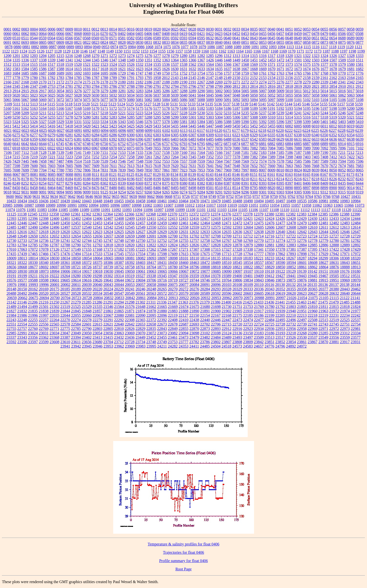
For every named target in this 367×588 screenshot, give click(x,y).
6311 (228, 135)
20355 (291, 289)
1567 (236, 64)
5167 (69, 108)
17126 (55, 249)
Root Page (183, 569)
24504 (216, 346)
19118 (270, 271)
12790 (76, 245)
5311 (280, 117)
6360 (43, 139)
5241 (298, 113)
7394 (280, 157)
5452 (254, 126)
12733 (22, 241)
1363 (166, 60)
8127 (148, 175)
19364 (205, 276)
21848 (87, 311)
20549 (130, 293)
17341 (259, 249)
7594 (342, 161)
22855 (184, 329)
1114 (299, 47)
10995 (104, 205)
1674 (307, 69)
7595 (351, 161)
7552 (157, 161)
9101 (96, 192)
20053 (130, 285)
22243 (11, 320)
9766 (327, 197)
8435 (342, 183)
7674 (342, 166)
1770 (342, 73)
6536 (236, 139)
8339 (122, 183)
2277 (289, 82)
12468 (216, 223)
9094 (60, 192)
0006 (52, 29)
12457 (141, 223)
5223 (139, 113)
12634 (216, 232)
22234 (345, 315)
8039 (316, 170)
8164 (298, 175)
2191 (192, 82)
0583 (139, 38)
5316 (307, 117)
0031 (219, 29)
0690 (359, 38)
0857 (298, 42)
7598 (16, 166)
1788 (104, 78)
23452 (151, 337)
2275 (272, 82)
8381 (192, 183)
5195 (307, 108)
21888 (184, 311)
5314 (289, 117)
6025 (43, 130)
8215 (289, 179)
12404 (87, 219)
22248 (22, 320)
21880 (162, 311)
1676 (316, 69)
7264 (175, 157)
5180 (184, 108)
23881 (334, 342)
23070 (141, 333)
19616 (87, 280)
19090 (227, 271)
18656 (11, 267)
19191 (11, 276)
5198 (333, 108)
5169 (87, 108)
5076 (96, 100)
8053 (351, 170)
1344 (87, 60)
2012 (166, 78)
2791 (157, 86)
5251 (25, 117)
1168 (274, 51)
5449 (228, 126)
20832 (109, 298)
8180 (43, 179)
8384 (219, 183)
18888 (345, 267)
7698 (16, 170)
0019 (148, 29)
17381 (291, 249)
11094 (138, 210)
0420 (192, 34)
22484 (270, 320)
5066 (16, 100)
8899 (324, 188)
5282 (104, 117)
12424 (269, 219)
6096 (122, 130)
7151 (104, 153)
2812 (236, 86)
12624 (108, 232)
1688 (52, 73)
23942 (76, 346)
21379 (205, 302)
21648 (141, 307)
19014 (76, 271)
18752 (119, 267)
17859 (270, 254)
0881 (26, 47)
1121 (358, 47)
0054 (315, 29)
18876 (334, 267)
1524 (113, 64)
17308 (205, 249)
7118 (34, 153)
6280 (60, 135)
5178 (166, 108)
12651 (44, 236)
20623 (302, 293)
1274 (131, 56)
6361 (52, 139)
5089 (210, 100)
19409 (259, 276)
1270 (96, 56)
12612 (334, 227)
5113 (34, 104)
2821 (316, 86)
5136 (218, 104)
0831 (148, 42)
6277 (34, 135)
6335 (271, 135)
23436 (130, 337)
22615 (98, 324)
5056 (298, 95)
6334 (263, 135)
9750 (221, 197)
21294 (119, 302)
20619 (280, 293)
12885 (313, 245)
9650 (98, 197)
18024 (44, 258)
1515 (34, 64)
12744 (87, 241)
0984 (132, 47)
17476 (65, 254)
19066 (173, 271)
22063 (98, 315)
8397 (289, 183)
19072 (194, 271)
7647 (227, 166)
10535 (302, 201)
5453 (263, 126)
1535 (157, 64)
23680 (97, 342)
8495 (175, 188)
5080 (131, 100)
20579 (184, 293)
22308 (130, 320)
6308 (201, 135)
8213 (271, 179)
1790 (122, 78)
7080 (236, 148)
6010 (316, 126)
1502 (307, 60)
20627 (313, 293)
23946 (98, 346)
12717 (280, 236)
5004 (236, 91)
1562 (192, 64)
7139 (60, 153)
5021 (25, 95)
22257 (44, 320)
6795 (201, 144)
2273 (254, 82)
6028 (69, 130)
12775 (291, 241)
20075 (173, 285)
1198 (352, 51)
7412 (333, 157)
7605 (69, 166)
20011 (76, 285)
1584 (25, 69)
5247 (351, 113)
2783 (87, 86)
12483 (345, 223)
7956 (210, 170)
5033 (122, 95)
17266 (162, 249)
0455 (263, 34)
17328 (237, 249)
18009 (11, 258)
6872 (219, 144)
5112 (25, 104)
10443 (87, 201)
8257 (52, 183)
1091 (255, 47)
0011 (87, 29)
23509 (259, 337)
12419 (226, 219)
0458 (289, 34)
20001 (55, 285)
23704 (108, 342)
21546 (108, 307)
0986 (141, 47)
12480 (313, 223)
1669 (263, 69)
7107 (16, 153)
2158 (307, 78)
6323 (236, 135)
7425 (360, 157)
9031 (25, 192)
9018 (8, 192)
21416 (237, 302)
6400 (157, 139)
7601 (43, 166)
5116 (60, 104)
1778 (16, 78)
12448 (44, 223)
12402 (76, 219)
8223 (324, 179)
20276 (194, 289)
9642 (72, 197)
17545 (119, 254)
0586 (148, 38)
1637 (228, 69)
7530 (96, 161)
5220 (113, 113)
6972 (122, 148)
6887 (307, 144)
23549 (323, 337)
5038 (166, 95)
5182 (201, 108)
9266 (175, 192)
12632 (194, 232)
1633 (201, 69)
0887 (53, 47)
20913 (173, 298)
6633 (316, 139)
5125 (130, 104)
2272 (245, 82)
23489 (227, 337)
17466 (44, 254)
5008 (272, 91)
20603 (248, 293)
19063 (151, 271)
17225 (141, 249)
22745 (334, 324)
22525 (345, 320)
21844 (65, 311)
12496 (55, 227)
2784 (96, 86)
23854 (291, 342)
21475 (323, 302)
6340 (315, 135)
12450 (65, 223)
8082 (43, 175)
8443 (351, 183)
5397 (289, 122)
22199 (269, 315)
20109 (248, 285)
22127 (183, 315)
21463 (302, 302)
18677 (33, 267)
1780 (34, 78)
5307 (245, 117)
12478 (291, 223)
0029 (201, 29)
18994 (55, 271)
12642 (302, 232)
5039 (175, 95)
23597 (33, 342)
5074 (78, 100)
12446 (22, 223)
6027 (61, 130)
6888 (315, 144)
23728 (130, 342)
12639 (270, 232)
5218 (104, 113)
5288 (148, 117)
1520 (78, 64)
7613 (131, 166)
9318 (351, 192)
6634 (324, 139)
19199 (22, 276)
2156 (289, 78)
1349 (131, 60)
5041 (192, 95)
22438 (194, 320)
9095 (69, 192)
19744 (194, 280)
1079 (202, 47)
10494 (259, 201)
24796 (280, 346)
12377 (237, 214)
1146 (84, 51)
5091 (228, 100)
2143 (175, 78)
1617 (96, 69)
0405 (139, 34)
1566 (228, 64)
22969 (313, 329)
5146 (306, 104)
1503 (316, 60)
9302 (272, 192)
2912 (359, 86)
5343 (122, 122)
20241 (130, 289)
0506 (342, 34)
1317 (272, 56)
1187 (326, 51)
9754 (239, 197)
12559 (194, 227)
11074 (10, 210)
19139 (302, 271)
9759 (274, 197)
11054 (275, 205)
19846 (270, 280)
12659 (130, 236)
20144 (356, 285)
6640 (8, 144)
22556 (44, 324)
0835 (184, 42)
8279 (69, 183)
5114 (43, 104)
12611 (323, 227)
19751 (216, 280)
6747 (78, 144)
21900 (216, 311)
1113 (290, 47)
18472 (205, 263)
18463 (194, 263)
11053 (264, 205)
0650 (307, 38)
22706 (216, 324)
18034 (65, 258)
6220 (280, 130)
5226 (166, 113)
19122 (280, 271)
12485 (11, 227)
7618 (157, 166)
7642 (219, 166)
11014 (200, 205)
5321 (351, 117)
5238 (271, 113)
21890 (194, 311)
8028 (307, 170)
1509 (342, 60)
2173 (69, 82)
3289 (192, 91)
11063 (328, 205)
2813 (245, 86)
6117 (201, 130)
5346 (140, 122)
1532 (140, 64)
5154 (315, 104)
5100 (289, 100)
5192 (280, 108)
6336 (280, 135)
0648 (289, 38)
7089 (307, 148)
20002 (65, 285)
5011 (298, 91)
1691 (69, 73)
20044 (119, 285)
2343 (360, 82)
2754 (60, 86)
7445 (25, 161)
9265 (166, 192)
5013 (315, 91)
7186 (289, 153)
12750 (141, 241)
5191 (272, 108)
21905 (237, 311)
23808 (237, 342)
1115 (307, 47)
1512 (8, 64)
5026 (60, 95)
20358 (302, 289)
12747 (108, 241)
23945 (87, 346)
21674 (184, 307)
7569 (245, 161)
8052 (342, 170)
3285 (157, 91)
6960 (78, 148)
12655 (87, 236)
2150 (236, 78)
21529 (87, 307)
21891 (205, 311)
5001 (210, 91)
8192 (104, 179)
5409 (351, 122)
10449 (108, 201)
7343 (184, 157)
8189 (96, 179)
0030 (210, 29)
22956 (291, 329)
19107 (248, 271)
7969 (228, 170)
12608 (291, 227)
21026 (291, 298)
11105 (243, 210)
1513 (16, 64)
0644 (263, 38)
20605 (259, 293)
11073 (360, 205)
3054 (60, 91)
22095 (151, 315)
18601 (302, 263)
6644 (43, 144)
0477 (307, 34)
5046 (219, 95)
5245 (333, 113)
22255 (33, 320)
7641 (210, 166)
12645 (334, 232)
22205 (280, 315)
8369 (140, 183)
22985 (11, 333)
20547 (119, 293)
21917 (259, 311)
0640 (227, 38)
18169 (237, 258)
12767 (227, 241)
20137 (334, 285)
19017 (87, 271)
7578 (280, 161)
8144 (219, 175)
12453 (98, 223)
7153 (122, 153)
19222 (54, 276)
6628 (272, 139)
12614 (356, 227)
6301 (140, 135)
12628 (151, 232)
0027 (183, 29)
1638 (236, 69)
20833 (119, 298)
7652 (254, 166)
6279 (52, 135)
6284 (96, 135)
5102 (307, 100)
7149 (87, 153)
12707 (205, 236)
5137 (227, 104)
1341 (69, 60)
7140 (69, 153)
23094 (184, 333)
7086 (289, 148)
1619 (113, 69)
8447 (8, 188)
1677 (324, 69)
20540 (108, 293)
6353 (342, 135)
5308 (254, 117)
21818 (345, 307)
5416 (52, 126)
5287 (140, 117)
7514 (78, 161)
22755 (11, 329)
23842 (259, 342)
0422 (210, 34)
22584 (76, 324)
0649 (298, 38)
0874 (333, 42)
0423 (219, 34)
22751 (345, 324)
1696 (113, 73)
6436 (184, 139)
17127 (65, 249)
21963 (323, 311)
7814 (96, 170)
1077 (185, 47)
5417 (60, 126)
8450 (16, 188)
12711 (237, 236)
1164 (240, 51)
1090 (246, 47)
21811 (323, 307)
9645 (80, 197)
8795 (254, 188)
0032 (227, 29)
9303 (280, 192)
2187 (157, 82)
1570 (263, 64)
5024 (43, 95)
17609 (173, 254)
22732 (291, 324)
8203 (184, 179)
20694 (44, 298)
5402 (333, 122)
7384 (263, 157)
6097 (131, 130)
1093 (273, 47)
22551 (11, 324)
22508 (313, 320)
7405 (316, 157)
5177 (157, 108)
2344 (8, 86)
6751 (113, 144)
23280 (313, 333)
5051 (263, 95)
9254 (122, 192)
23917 (345, 342)
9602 (19, 197)
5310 (272, 117)
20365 (313, 289)
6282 (78, 135)
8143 (210, 175)
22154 (205, 315)
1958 (157, 78)
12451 (76, 223)
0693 (25, 42)
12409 (130, 219)
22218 (312, 315)
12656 (98, 236)
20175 (55, 289)
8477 (104, 188)
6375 (69, 139)
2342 (351, 82)
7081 (245, 148)
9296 (245, 192)
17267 (173, 249)
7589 (324, 161)
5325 (25, 122)
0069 (87, 34)
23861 (302, 342)
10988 (40, 205)
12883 (291, 245)
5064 (360, 95)
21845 (76, 311)
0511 (25, 38)
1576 (316, 64)
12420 (237, 219)
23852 (280, 342)
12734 (33, 241)
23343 (22, 337)
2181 (131, 82)
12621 (76, 232)
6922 (52, 148)
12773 (270, 241)
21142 (11, 302)
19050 (130, 271)
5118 (69, 104)
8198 (148, 179)
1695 (104, 73)
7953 (201, 170)
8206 (210, 179)
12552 (173, 227)
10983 (345, 201)
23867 (312, 342)
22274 (76, 320)
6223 (298, 130)
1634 (210, 69)
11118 (336, 210)
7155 (139, 153)
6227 (333, 130)
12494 (44, 227)
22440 (205, 320)
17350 (270, 249)
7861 (166, 170)
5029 (87, 95)
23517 (280, 337)
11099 (180, 210)
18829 (270, 267)
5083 (157, 100)
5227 (175, 113)
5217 (95, 113)
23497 (248, 337)
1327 (342, 56)
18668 (22, 267)
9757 (256, 197)
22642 (130, 324)
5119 (77, 104)
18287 (302, 258)
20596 (227, 293)
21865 (119, 311)
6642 (25, 144)
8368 (131, 183)
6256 (8, 135)
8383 (210, 183)
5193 (289, 108)
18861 (302, 267)
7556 (175, 161)
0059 (359, 29)
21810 (313, 307)
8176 (16, 179)
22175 (237, 315)
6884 (289, 144)
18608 (313, 263)
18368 (76, 263)
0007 (60, 29)
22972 (334, 329)
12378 (248, 214)
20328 (227, 289)
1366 (192, 60)
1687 (43, 73)
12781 (345, 241)
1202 (25, 56)
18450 (173, 263)
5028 (78, 95)
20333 (248, 289)
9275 (192, 192)
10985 (8, 205)
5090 (219, 100)
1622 (131, 69)
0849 (236, 42)
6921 (43, 148)
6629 (280, 139)
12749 (130, 241)
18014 (33, 258)
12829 (227, 245)
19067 (184, 271)
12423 (259, 219)
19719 (173, 280)
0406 (148, 34)
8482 (131, 188)
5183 (210, 108)
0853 (263, 42)
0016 (131, 29)
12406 (98, 219)
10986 (18, 205)
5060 (324, 95)
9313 (333, 192)
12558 (184, 227)
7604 (60, 166)
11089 (84, 210)
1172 (309, 51)
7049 (148, 148)
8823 (280, 188)
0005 (43, 29)
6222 (289, 130)
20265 (162, 289)
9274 (184, 192)
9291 (219, 192)
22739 (302, 324)
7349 (201, 157)
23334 (356, 333)
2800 (228, 86)
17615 (184, 254)
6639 (360, 139)
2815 (263, 86)
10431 (356, 197)
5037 (157, 95)
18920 (11, 271)
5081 (140, 100)
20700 (55, 298)
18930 (22, 271)
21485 (345, 302)
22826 (130, 329)
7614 (139, 166)
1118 (333, 47)
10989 (51, 205)
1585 (34, 69)
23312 (345, 333)
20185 (65, 289)
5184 (219, 108)
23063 (119, 333)
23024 (33, 333)
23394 (76, 337)
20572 (162, 293)
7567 (228, 161)
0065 (52, 34)
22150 (194, 315)
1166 (257, 51)
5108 (360, 100)
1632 (192, 69)
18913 (356, 267)
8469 (69, 188)
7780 (60, 170)
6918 (16, 148)
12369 (162, 214)
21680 (205, 307)
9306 (307, 192)
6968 (104, 148)
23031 (44, 333)
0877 (360, 42)
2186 (148, 82)
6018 (342, 126)
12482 (334, 223)
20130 (280, 285)
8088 (69, 175)
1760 (254, 73)
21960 (313, 311)
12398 (44, 219)
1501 (298, 60)
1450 (245, 60)
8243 (359, 179)
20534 (98, 293)
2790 (148, 86)
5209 (25, 113)
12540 (87, 227)
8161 (271, 175)
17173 (108, 249)
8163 (289, 175)
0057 (342, 29)
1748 (148, 73)
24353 (184, 346)
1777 (8, 78)
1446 (219, 60)
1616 (87, 69)
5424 (122, 126)
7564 (219, 161)
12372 (194, 214)
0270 (104, 34)
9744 (203, 197)
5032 (113, 95)
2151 (245, 78)
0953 (105, 47)
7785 (69, 170)
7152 (113, 153)
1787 (96, 78)
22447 (227, 320)
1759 (245, 73)
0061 (16, 34)
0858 (307, 42)
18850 (280, 267)
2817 (280, 86)
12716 (269, 236)
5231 (210, 113)
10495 (270, 201)
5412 (16, 126)
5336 (113, 122)
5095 (263, 100)
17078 (44, 249)
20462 (356, 289)
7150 (95, 153)
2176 (96, 82)
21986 (22, 315)
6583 (263, 139)
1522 (96, 64)
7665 (298, 166)
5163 (34, 108)
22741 (313, 324)
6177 (236, 130)
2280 (316, 82)
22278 (87, 320)
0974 (114, 47)
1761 (263, 73)
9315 (342, 192)
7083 (263, 148)
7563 (210, 161)
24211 (162, 346)
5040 (184, 95)
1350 (140, 60)
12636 (237, 232)
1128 (58, 51)
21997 (44, 315)
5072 (60, 100)
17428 (345, 249)
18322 (22, 263)
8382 (201, 183)
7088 (298, 148)
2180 (122, 82)
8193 (113, 179)
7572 (254, 161)
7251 (87, 157)
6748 (87, 144)
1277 (157, 56)
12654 (76, 236)
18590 (280, 263)
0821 (78, 42)
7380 (245, 157)
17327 (227, 249)
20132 (291, 285)
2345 (16, 86)
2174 (78, 82)
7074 (201, 148)
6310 (219, 135)
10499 (291, 201)
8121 (113, 175)
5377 (157, 122)
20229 (119, 289)
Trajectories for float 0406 (184, 552)
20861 (141, 298)
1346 (104, 60)
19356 (183, 276)
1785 (78, 78)
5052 (272, 95)
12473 (248, 223)
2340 (333, 82)
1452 (263, 60)
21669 (173, 307)
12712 (248, 236)
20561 (141, 293)
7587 (316, 161)
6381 (78, 139)
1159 (196, 51)
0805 (43, 42)
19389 (226, 276)
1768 (324, 73)
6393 (122, 139)
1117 (324, 47)
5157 (341, 104)
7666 (307, 166)
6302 (148, 135)
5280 (87, 117)
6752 (122, 144)
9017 (359, 188)
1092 (264, 47)
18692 (44, 267)
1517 (52, 64)
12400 (55, 219)
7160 (183, 153)
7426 (8, 161)
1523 (104, 64)
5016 (342, 91)
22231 (334, 315)
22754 (356, 324)
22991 (22, 333)
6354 (351, 135)
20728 (87, 298)
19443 (302, 276)
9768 (335, 197)
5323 (8, 122)
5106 (342, 100)
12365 (119, 214)
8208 (228, 179)
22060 (87, 315)
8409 (324, 183)
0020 (157, 29)
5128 (156, 104)
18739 (108, 267)
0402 (122, 34)
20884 (152, 298)
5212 (51, 113)
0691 (8, 42)
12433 (334, 219)
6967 (96, 148)
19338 (151, 276)
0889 (70, 47)
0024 (166, 29)
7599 (25, 166)
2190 (184, 82)
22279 (98, 320)
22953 (280, 329)
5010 (289, 91)
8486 (157, 188)
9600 (10, 197)
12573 (205, 227)
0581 (122, 38)
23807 (226, 342)
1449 (236, 60)
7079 (228, 148)
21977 (356, 311)
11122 (357, 210)
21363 (183, 302)
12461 (184, 223)
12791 (87, 245)
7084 (272, 148)
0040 (271, 29)
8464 (52, 188)
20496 (33, 293)
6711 (51, 144)
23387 (65, 337)
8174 (359, 175)
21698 (216, 307)
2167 (16, 82)
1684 (16, 73)
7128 (43, 153)
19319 (130, 276)
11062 (317, 205)
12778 (313, 241)
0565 (60, 38)
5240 (289, 113)
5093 (245, 100)
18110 (194, 258)
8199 (157, 179)
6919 (25, 148)
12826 (194, 245)
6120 (218, 130)
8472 (78, 188)
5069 (43, 100)
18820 (227, 267)
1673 (298, 69)
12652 (55, 236)
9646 (89, 197)
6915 (351, 144)
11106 (253, 210)
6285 (104, 135)
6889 (324, 144)
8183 (60, 179)
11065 (338, 205)
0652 (324, 38)
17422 (334, 249)
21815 (334, 307)
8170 (333, 175)
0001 (8, 29)
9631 (36, 197)
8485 (148, 188)
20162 (33, 289)
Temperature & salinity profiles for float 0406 (183, 544)
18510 (227, 263)
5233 (227, 113)
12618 (44, 232)
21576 (130, 307)
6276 (25, 135)
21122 (345, 298)
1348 (122, 60)
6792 (175, 144)
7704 (43, 170)
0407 (157, 34)
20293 (216, 289)
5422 (104, 126)
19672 (130, 280)
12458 (151, 223)
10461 (162, 201)
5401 (324, 122)
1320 (289, 56)
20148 (11, 289)
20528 (76, 293)
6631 (298, 139)
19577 (22, 280)
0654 (333, 38)
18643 (345, 263)
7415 (342, 157)
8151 (254, 175)
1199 (361, 51)
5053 (280, 95)
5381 (184, 122)
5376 (148, 122)
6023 (25, 130)
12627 (141, 232)
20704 (66, 298)
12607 (280, 227)
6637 (342, 139)
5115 (51, 104)
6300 (131, 135)
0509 (8, 38)
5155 (324, 104)
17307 (194, 249)
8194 (122, 179)
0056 (333, 29)
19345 (162, 276)
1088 (229, 47)
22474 (248, 320)
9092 (52, 192)
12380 (269, 214)
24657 (259, 346)
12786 (44, 245)
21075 (313, 298)
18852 (291, 267)
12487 (22, 227)
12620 (65, 232)
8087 (60, 175)
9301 (263, 192)
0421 (201, 34)
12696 (162, 236)
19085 (216, 271)
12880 (259, 245)
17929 (323, 254)
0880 (17, 47)
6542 (254, 139)
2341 (342, 82)
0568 (87, 38)
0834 (175, 42)
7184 (271, 153)
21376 (194, 302)
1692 (78, 73)
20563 (151, 293)
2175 (87, 82)
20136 (323, 285)
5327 (43, 122)
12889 (345, 245)
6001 (280, 126)
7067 (184, 148)
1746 (131, 73)
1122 (6, 51)
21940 (291, 311)
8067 (16, 175)
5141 (262, 104)
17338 (248, 249)
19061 (141, 271)
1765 (298, 73)
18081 (130, 258)
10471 (205, 201)
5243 (315, 113)
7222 (60, 157)
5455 (272, 126)
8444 (360, 183)
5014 (324, 91)
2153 (263, 78)
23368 (55, 337)
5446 (201, 126)
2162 (333, 78)
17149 (76, 249)
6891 (333, 144)
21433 (259, 302)
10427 (345, 197)
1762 (272, 73)
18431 (162, 263)
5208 (16, 113)
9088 (34, 192)
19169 (334, 271)
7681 (351, 166)
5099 (280, 100)
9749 (212, 197)
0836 (192, 42)
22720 (237, 324)
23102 (205, 333)
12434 (345, 219)
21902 (227, 311)
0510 (16, 38)
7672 (333, 166)
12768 (237, 241)
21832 (22, 311)
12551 (162, 227)
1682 (360, 69)
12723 (302, 236)
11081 (31, 210)
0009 (69, 29)
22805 (108, 329)
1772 (351, 73)
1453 (272, 60)
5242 (307, 113)
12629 (162, 232)
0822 (87, 42)
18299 (323, 258)
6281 (69, 135)
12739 (55, 241)
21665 (162, 307)
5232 (219, 113)
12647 (356, 232)
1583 (16, 69)
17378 (280, 249)
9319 (359, 192)
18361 (65, 263)
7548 (140, 161)
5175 (140, 108)
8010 (280, 170)
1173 (318, 51)
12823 (162, 245)
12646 (345, 232)
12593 (237, 227)
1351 (148, 60)
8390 (236, 183)
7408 (324, 157)
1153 (144, 51)
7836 (113, 170)
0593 (183, 38)
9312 (324, 192)
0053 (307, 29)
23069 (130, 333)
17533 (98, 254)
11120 (347, 210)
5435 (175, 126)
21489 (11, 307)
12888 (334, 245)
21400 (226, 302)
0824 (104, 42)
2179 (113, 82)
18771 (162, 267)
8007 (263, 170)
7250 (78, 157)
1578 (333, 64)
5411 (7, 126)
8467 (60, 188)
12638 (259, 232)
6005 (298, 126)
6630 (289, 139)
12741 (65, 241)
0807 (52, 42)
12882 (280, 245)
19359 (194, 276)
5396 (280, 122)
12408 (119, 219)
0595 (201, 38)
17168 (98, 249)
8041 (324, 170)
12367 (140, 214)
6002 (289, 126)
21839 (55, 311)
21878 (151, 311)
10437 (55, 201)
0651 (315, 38)
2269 (219, 82)
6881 (263, 144)
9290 (210, 192)
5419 (78, 126)
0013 (104, 29)
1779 (25, 78)
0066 (60, 34)
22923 (248, 329)
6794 (192, 144)
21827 (11, 311)
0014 (113, 29)
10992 (83, 205)
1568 (245, 64)
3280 (113, 91)
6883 (280, 144)
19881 (313, 280)
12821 (141, 245)
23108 (216, 333)
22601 (87, 324)
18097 (162, 258)
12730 (11, 241)
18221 (259, 258)
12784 (22, 245)
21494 (22, 307)
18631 (334, 263)
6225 (315, 130)
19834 (248, 280)
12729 (356, 236)
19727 (184, 280)
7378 (236, 157)
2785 (104, 86)
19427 (280, 276)
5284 (122, 117)
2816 (272, 86)
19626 (98, 280)
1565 (219, 64)
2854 (333, 86)
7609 (96, 166)
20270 (173, 289)
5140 (253, 104)
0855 (280, 42)
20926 (195, 298)
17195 (130, 249)
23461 (173, 337)
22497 (302, 320)
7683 (359, 166)
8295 (96, 183)
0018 (139, 29)
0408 (166, 34)
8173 (351, 175)
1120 (350, 47)
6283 (87, 135)
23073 (162, 333)
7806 (87, 170)
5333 (96, 122)
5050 (254, 95)
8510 (219, 188)
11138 (22, 214)
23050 (87, 333)
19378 (216, 276)
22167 (216, 315)
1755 (210, 73)
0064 (43, 34)
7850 (148, 170)
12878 (237, 245)
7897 (175, 170)
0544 (34, 38)
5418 (69, 126)
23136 (237, 333)
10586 (313, 201)
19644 (119, 280)
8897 (307, 188)
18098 (173, 258)
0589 (157, 38)
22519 (334, 320)
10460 (151, 201)
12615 (11, 232)
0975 (123, 47)
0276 (113, 34)
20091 (205, 285)
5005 (245, 91)
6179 (245, 130)
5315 (298, 117)
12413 (173, 219)
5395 (272, 122)
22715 (227, 324)
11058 (306, 205)
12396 (33, 219)
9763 (300, 197)
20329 (237, 289)
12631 (184, 232)
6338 (298, 135)
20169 (44, 289)
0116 (95, 34)
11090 (95, 210)
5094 (254, 100)
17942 (334, 254)
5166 (60, 108)
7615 (148, 166)
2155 (280, 78)
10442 (76, 201)
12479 (302, 223)
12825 (184, 245)
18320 (356, 258)
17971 (345, 254)
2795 (184, 86)
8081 (34, 175)
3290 (201, 91)
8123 (122, 175)
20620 (291, 293)
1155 (162, 51)
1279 (175, 56)
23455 (162, 337)
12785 (33, 245)
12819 (119, 245)
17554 (141, 254)
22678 (173, 324)
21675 (194, 307)
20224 (108, 289)
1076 (176, 47)
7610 (104, 166)
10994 (94, 205)
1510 (351, 60)
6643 (34, 144)
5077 (104, 100)
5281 (96, 117)
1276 (148, 56)
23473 (184, 337)
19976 (11, 285)
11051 (253, 205)
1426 (210, 60)
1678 (333, 69)
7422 (351, 157)
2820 (307, 86)
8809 (263, 188)
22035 (55, 315)
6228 (342, 130)
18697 (55, 267)
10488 (237, 201)
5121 (95, 104)
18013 (22, 258)
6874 (236, 144)
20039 (87, 285)
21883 (173, 311)
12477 (280, 223)
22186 (259, 315)
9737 (195, 197)
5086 (184, 100)
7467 (52, 161)
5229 (192, 113)
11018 (222, 205)
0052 (298, 29)
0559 (43, 38)
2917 (43, 91)
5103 (316, 100)
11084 (52, 210)
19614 (76, 280)
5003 (228, 91)
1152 (136, 51)
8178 (25, 179)
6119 (210, 130)
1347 (113, 60)
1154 (153, 51)
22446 (216, 320)
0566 (69, 38)
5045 (210, 95)
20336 (259, 289)
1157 (179, 51)
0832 (157, 42)
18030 (55, 258)
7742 (52, 170)
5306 (236, 117)
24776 (269, 346)
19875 (291, 280)
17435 (11, 254)
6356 (8, 139)
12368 (151, 214)
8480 (113, 188)
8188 (87, 179)
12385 (323, 214)
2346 (25, 86)
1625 (157, 69)
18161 (226, 258)
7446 (34, 161)
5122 (104, 104)
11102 (211, 210)
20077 (184, 285)
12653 (65, 236)
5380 (175, 122)
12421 (248, 219)
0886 (44, 47)
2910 (342, 86)
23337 (11, 337)
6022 (17, 130)
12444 (356, 219)
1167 (266, 51)
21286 (97, 302)
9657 (124, 197)
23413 (98, 337)
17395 (313, 249)
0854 (272, 42)
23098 (194, 333)
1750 (166, 73)
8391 (245, 183)
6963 (87, 148)
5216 (87, 113)
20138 (345, 285)
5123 (112, 104)
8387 (228, 183)
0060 (8, 34)
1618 (104, 69)
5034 (131, 95)
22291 (108, 320)
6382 (87, 139)
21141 (355, 298)
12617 (33, 232)
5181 (192, 108)
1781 (43, 78)
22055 (76, 315)
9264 (157, 192)
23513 (270, 337)
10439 (65, 201)
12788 (65, 245)
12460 (173, 223)
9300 (254, 192)
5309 (263, 117)
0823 (96, 42)
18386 (108, 263)
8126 (139, 175)
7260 (140, 157)
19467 (323, 276)
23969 (130, 346)
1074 (158, 47)
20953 (216, 298)
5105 (333, 100)
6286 (113, 135)
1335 (16, 60)
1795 (148, 78)
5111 (17, 104)
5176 (148, 108)
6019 (351, 126)
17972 (356, 254)
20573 (173, 293)
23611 (76, 342)
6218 (262, 130)
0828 (122, 42)
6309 (210, 135)
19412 (269, 276)
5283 (113, 117)
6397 (148, 139)
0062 (25, 34)
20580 (194, 293)
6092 (87, 130)
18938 (33, 271)
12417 (205, 219)
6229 (350, 130)
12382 (291, 214)
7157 (157, 153)
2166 (8, 82)
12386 (334, 214)
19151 (323, 271)
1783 (60, 78)
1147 (93, 51)
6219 (271, 130)
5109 (8, 104)
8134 (175, 175)
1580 (351, 64)
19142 (312, 271)
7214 (8, 157)
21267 (65, 302)
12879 (248, 245)
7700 (34, 170)
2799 (219, 86)
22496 (291, 320)
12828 (216, 245)
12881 (270, 245)
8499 (201, 188)
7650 (245, 166)
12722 (291, 236)
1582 (8, 69)
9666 (160, 197)
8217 (307, 179)
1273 (122, 56)
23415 (108, 337)
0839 (210, 42)
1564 (210, 64)
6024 (34, 130)
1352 (157, 60)
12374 (215, 214)
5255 (52, 117)
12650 (33, 236)
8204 (192, 179)
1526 (131, 64)
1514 (25, 64)
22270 (65, 320)
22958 (302, 329)
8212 (263, 179)
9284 (201, 192)
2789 (140, 86)
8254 (43, 183)
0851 (245, 42)
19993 (33, 285)
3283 (140, 91)
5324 (16, 122)
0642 (245, 38)
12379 (258, 214)
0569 (95, 38)
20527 (65, 293)
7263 (166, 157)
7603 (52, 166)
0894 (88, 47)
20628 (323, 293)
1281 (192, 56)
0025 (175, 29)
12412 (162, 219)
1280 (184, 56)
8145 (227, 175)
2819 (298, 86)
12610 (313, 227)
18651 (356, 263)
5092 (236, 100)
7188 (307, 153)
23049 (76, 333)
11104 (232, 210)
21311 (151, 302)
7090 (316, 148)
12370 (172, 214)
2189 (175, 82)
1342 (78, 60)
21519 (65, 307)
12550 (151, 227)
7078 (219, 148)
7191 (333, 153)
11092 (116, 210)
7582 (289, 161)
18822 (248, 267)
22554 (22, 324)
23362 (44, 337)
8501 (210, 188)
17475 (55, 254)
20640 (345, 293)
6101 (157, 130)
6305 (175, 135)
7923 (184, 170)
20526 (55, 293)
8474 (87, 188)
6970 (113, 148)
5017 (351, 91)
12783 (11, 245)
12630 (173, 232)
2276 (280, 82)
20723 (76, 298)
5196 (316, 108)
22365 (141, 320)
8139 (192, 175)
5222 (131, 113)
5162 (25, 108)
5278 (69, 117)
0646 (280, 38)
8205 (201, 179)
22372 (151, 320)
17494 (76, 254)
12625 (119, 232)
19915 (323, 280)
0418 (175, 34)
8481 (122, 188)
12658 (119, 236)
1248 (78, 56)
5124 (121, 104)
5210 (34, 113)
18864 (323, 267)
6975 (131, 148)
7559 (201, 161)
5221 (122, 113)
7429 (16, 161)
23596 (22, 342)
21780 (270, 307)
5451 (245, 126)
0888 (61, 47)
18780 (173, 267)
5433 (157, 126)
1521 (87, 64)
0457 (280, 34)
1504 (324, 60)
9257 (140, 192)
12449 (55, 223)
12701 (184, 236)
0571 (113, 38)
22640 (119, 324)
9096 (78, 192)
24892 (291, 346)
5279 (78, 117)
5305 (228, 117)
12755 (184, 241)
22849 (173, 329)
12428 (291, 219)
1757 (228, 73)
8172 (342, 175)
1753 (192, 73)
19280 (76, 276)
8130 (166, 175)
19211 (33, 276)
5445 (192, 126)
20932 (205, 298)
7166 (219, 153)
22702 (205, 324)
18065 (108, 258)
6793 (183, 144)
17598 (162, 254)
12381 (280, 214)
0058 (351, 29)
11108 (274, 210)
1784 (69, 78)
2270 (228, 82)
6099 (149, 130)
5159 (359, 104)
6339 (307, 135)
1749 (157, 73)
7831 (104, 170)
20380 (334, 289)
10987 (29, 205)
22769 (44, 329)
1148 (101, 51)
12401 (65, 219)
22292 (119, 320)
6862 (210, 144)
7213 (359, 153)
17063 (22, 249)
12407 (108, 219)
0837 (201, 42)
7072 (192, 148)
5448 (219, 126)
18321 (11, 263)
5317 (315, 117)
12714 (259, 236)
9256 (131, 192)
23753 (173, 342)
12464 (205, 223)
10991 (72, 205)
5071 (52, 100)
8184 (69, 179)
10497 (280, 201)
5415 (43, 126)
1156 (171, 51)
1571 (272, 64)
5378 (166, 122)
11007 (169, 205)
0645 (271, 38)
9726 (186, 197)
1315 (254, 56)
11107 (264, 210)
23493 (237, 337)
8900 (333, 188)
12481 (323, 223)
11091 (106, 210)
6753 (131, 144)
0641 (236, 38)
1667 (245, 69)
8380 (184, 183)
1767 (316, 73)
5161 (16, 108)
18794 (184, 267)
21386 (216, 302)
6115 (192, 130)
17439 (22, 254)
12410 (141, 219)
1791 (131, 78)
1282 (201, 56)
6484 (201, 139)
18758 (130, 267)
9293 (228, 192)
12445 (11, 223)
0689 (351, 38)
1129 (67, 51)
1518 (60, 64)
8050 (333, 170)
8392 (254, 183)
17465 (33, 254)
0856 (289, 42)
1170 (292, 51)
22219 (323, 315)
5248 (359, 113)
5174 (131, 108)
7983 (236, 170)
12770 (259, 241)
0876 (351, 42)
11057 (296, 205)
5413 (25, 126)
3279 (104, 91)
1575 (307, 64)
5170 (96, 108)
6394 (131, 139)
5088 (201, 100)
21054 (302, 298)
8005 (254, 170)
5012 (307, 91)
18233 (269, 258)
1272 (113, 56)
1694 (96, 73)
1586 (43, 69)
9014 (351, 188)
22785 (76, 329)
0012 (95, 29)
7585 (298, 161)
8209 (236, 179)
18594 (291, 263)
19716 (162, 280)
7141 (78, 153)
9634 (54, 197)
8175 (8, 179)
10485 (227, 201)
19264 (65, 276)
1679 (342, 69)
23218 (291, 333)
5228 (183, 113)
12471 (227, 223)
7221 (52, 157)
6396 (140, 139)
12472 (237, 223)
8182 (52, 179)
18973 (44, 271)
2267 (201, 82)
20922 (184, 298)
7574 (263, 161)
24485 (205, 346)
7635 (201, 166)
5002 (219, 91)
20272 (184, 289)
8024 (298, 170)
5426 (140, 126)
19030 (108, 271)
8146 (236, 175)
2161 (324, 78)
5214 (69, 113)
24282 (173, 346)
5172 (113, 108)
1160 (205, 51)
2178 (104, 82)
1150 (118, 51)
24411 (194, 346)
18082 (141, 258)
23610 (65, 342)
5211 (43, 113)
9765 (318, 197)
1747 (140, 73)
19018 (98, 271)
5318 (324, 117)
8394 (272, 183)
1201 (16, 56)
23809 (248, 342)
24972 (302, 346)
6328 (245, 135)
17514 (87, 254)
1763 (280, 73)
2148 (219, 78)
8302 (104, 183)
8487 (166, 188)
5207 (8, 113)
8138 (183, 175)
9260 (148, 192)
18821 (237, 267)
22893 (216, 329)
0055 (324, 29)
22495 (280, 320)
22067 (108, 315)
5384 (201, 122)
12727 (334, 236)
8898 (315, 188)
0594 (192, 38)
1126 (41, 51)
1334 (8, 60)
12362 (86, 214)
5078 (113, 100)
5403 (342, 122)
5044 (201, 95)
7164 (201, 153)
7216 (25, 157)
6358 (25, 139)
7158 (166, 153)
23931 (356, 342)
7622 (183, 166)
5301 (192, 117)
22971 (323, 329)
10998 (137, 205)
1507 (333, 60)
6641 (16, 144)
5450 (236, 126)
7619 (166, 166)
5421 (96, 126)
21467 (312, 302)
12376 (226, 214)
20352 (280, 289)
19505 (334, 276)
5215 (78, 113)
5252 (34, 117)
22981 (356, 329)
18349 (55, 263)
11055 (285, 205)
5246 (342, 113)
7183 (263, 153)
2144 (184, 78)
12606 (270, 227)
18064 (98, 258)
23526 (291, 337)
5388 (228, 122)
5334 (104, 122)
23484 (216, 337)
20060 (162, 285)
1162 (222, 51)
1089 (237, 47)
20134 (302, 285)
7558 (192, 161)
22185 (248, 315)
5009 (280, 91)
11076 (21, 210)
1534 (148, 64)
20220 (98, 289)
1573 (289, 64)
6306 (184, 135)
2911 (351, 86)
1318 (280, 56)
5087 (192, 100)
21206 (33, 302)
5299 (175, 117)
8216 (298, 179)
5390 (245, 122)
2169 (34, 82)
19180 (356, 271)
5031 (104, 95)
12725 (323, 236)
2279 (307, 82)
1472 (280, 60)
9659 (133, 197)
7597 (8, 166)
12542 (108, 227)
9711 (177, 197)
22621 (108, 324)
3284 (148, 91)
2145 (192, 78)
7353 (219, 157)
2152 (254, 78)
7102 (360, 148)
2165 (360, 78)
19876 (302, 280)
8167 (324, 175)
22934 (259, 329)
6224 (306, 130)
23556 (334, 337)
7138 (51, 153)
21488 (356, 302)
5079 (122, 100)
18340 (44, 263)
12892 (356, 245)
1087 (220, 47)
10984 (356, 201)
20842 (130, 298)
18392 (130, 263)
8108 (87, 175)
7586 (307, 161)
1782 (52, 78)
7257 (122, 157)
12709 (227, 236)
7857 (157, 170)
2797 (201, 86)
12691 (151, 236)
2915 (25, 91)
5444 (184, 126)
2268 (210, 82)
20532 (87, 293)
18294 (312, 258)
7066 (175, 148)
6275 (16, 135)
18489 (216, 263)
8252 (25, 183)
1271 (104, 56)
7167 (227, 153)
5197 (324, 108)
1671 (280, 69)
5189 (254, 108)
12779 (323, 241)
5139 (245, 104)
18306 (334, 258)
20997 (281, 298)
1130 (75, 51)
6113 (184, 130)
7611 (113, 166)
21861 (108, 311)
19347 (173, 276)
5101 (298, 100)
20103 (227, 285)
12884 (302, 245)
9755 (247, 197)
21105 (324, 298)
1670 (272, 69)
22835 (151, 329)
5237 (263, 113)
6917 (8, 148)
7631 (192, 166)
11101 (201, 210)
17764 (248, 254)
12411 (151, 219)
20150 (22, 289)
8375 (166, 183)
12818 (108, 245)
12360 (65, 214)
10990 (61, 205)
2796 (192, 86)
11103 (222, 210)
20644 (356, 293)
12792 (98, 245)
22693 (194, 324)
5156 (333, 104)
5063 (351, 95)
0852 (254, 42)
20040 (98, 285)
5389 (236, 122)
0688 (342, 38)
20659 (12, 298)
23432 (119, 337)
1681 (351, 69)
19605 (65, 280)
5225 (157, 113)
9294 (236, 192)
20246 (141, 289)
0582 (131, 38)
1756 (219, 73)
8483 (140, 188)
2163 (342, 78)
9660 (142, 197)
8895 (298, 188)
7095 (333, 148)
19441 (291, 276)
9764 (309, 197)
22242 (356, 315)
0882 (35, 47)
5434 (166, 126)
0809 (60, 42)
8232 (342, 179)
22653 (141, 324)
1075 (167, 47)
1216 (69, 56)
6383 (96, 139)
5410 (360, 122)
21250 (54, 302)
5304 (219, 117)
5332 (87, 122)
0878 (9, 47)
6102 (166, 130)
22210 (291, 315)
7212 (351, 153)
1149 (110, 51)
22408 (173, 320)
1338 (43, 60)
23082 (173, 333)
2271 (236, 82)
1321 (298, 56)
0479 (324, 34)
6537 (245, 139)
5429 (148, 126)
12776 (302, 241)
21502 (55, 307)
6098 (140, 130)
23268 (302, 333)
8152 (263, 175)
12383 (301, 214)
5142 (271, 104)
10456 (130, 201)
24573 (237, 346)
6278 (43, 135)
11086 (74, 210)
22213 (302, 315)
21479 (334, 302)
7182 (254, 153)
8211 (254, 179)
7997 (245, 170)
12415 (183, 219)
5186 (228, 108)
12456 (130, 223)
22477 (259, 320)
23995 (151, 346)
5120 (86, 104)
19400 (237, 276)
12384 (312, 214)
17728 (237, 254)
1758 (236, 73)
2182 (140, 82)
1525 (122, 64)
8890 (289, 188)
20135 (312, 285)
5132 (183, 104)
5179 (175, 108)
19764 (227, 280)
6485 (210, 139)
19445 (312, 276)
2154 (272, 78)
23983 (141, 346)
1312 (228, 56)
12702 (194, 236)
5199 (342, 108)
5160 (8, 108)
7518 (87, 161)
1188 (335, 51)
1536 (166, 64)
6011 (324, 126)
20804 (98, 298)
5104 (324, 100)
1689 (60, 73)
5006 (254, 91)
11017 (211, 205)
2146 (201, 78)
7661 (280, 166)
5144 (289, 104)
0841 (228, 42)
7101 (351, 148)
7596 (360, 161)
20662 (22, 298)
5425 (131, 126)
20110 (259, 285)
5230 (201, 113)
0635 (219, 38)
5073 (69, 100)
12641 (291, 232)
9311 (316, 192)
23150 (248, 333)
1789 (113, 78)
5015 (333, 91)
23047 (65, 333)
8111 (95, 175)
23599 (44, 342)
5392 (263, 122)
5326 (34, 122)
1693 (87, 73)
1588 (60, 69)
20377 (323, 289)
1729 (122, 73)
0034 (245, 29)
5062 (342, 95)
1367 (201, 60)
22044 (65, 315)
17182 (119, 249)
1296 (219, 56)
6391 (104, 139)
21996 (33, 315)
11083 (42, 210)
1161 (214, 51)
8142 (201, 175)
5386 (219, 122)
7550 (148, 161)
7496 (69, 161)
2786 (113, 86)
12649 (22, 236)
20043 (108, 285)
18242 (280, 258)
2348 (43, 86)
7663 (289, 166)
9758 (265, 197)
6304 (166, 135)
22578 (65, 324)
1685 (25, 73)
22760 (33, 329)
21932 (270, 311)
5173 (122, 108)
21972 (334, 311)
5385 (210, 122)
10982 (334, 201)
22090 (141, 315)
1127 (49, 51)
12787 (55, 245)
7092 (324, 148)
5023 (34, 95)
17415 (323, 249)
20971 (248, 298)
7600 (34, 166)
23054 (98, 333)
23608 (55, 342)
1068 (149, 47)
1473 (289, 60)
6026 (52, 130)
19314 (119, 276)
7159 (175, 153)
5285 (131, 117)
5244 (324, 113)
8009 (272, 170)
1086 (211, 47)
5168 (78, 108)
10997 (126, 205)
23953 (108, 346)
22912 (227, 329)
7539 (104, 161)
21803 (291, 307)
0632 (210, 38)
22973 (345, 329)
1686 (34, 73)
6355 (359, 135)
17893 (291, 254)
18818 (216, 267)
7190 (324, 153)
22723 (248, 324)
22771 (55, 329)
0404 (131, 34)
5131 (174, 104)
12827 (205, 245)
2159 (316, 78)
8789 (245, 188)
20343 (270, 289)
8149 (245, 175)
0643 (254, 38)
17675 (205, 254)
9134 (113, 192)
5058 (316, 95)
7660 (271, 166)
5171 (104, 108)
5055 (289, 95)
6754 (139, 144)
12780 (334, 241)
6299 (122, 135)
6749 (95, 144)
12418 (216, 219)
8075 (25, 175)
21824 (356, 307)
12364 (108, 214)
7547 (131, 161)
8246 (8, 183)
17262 (151, 249)
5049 (245, 95)
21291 (108, 302)
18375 (98, 263)
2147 (210, 78)
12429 (302, 219)
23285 (323, 333)
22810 (119, 329)
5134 (200, 104)
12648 (11, 236)
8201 (175, 179)
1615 (78, 69)
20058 (151, 285)
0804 (34, 42)
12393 (11, 219)
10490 (248, 201)
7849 (140, 170)
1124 (23, 51)
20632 (334, 293)
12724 (312, 236)
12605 (259, 227)
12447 (33, 223)
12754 (173, 241)
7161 (192, 153)
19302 (108, 276)
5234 (236, 113)
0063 (34, 34)
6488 (228, 139)
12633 (205, 232)
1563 (201, 64)
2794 (175, 86)
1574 (298, 64)
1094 (281, 47)
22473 (237, 320)
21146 (22, 302)
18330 (33, 263)
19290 (87, 276)
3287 (175, 91)
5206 (360, 108)
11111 (295, 210)
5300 (184, 117)
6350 (324, 135)
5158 (350, 104)
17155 (87, 249)
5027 (69, 95)
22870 (194, 329)
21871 (130, 311)
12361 (76, 214)
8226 (333, 179)
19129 (291, 271)
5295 (157, 117)
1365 (184, 60)
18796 (194, 267)
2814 (254, 86)
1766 (307, 73)
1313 (236, 56)
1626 (166, 69)
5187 (236, 108)
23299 (334, 333)
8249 (16, 183)
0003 (25, 29)
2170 (43, 82)
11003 (158, 205)
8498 (192, 188)
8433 (333, 183)
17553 (130, 254)
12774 (280, 241)
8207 (219, 179)
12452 (87, 223)
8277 (60, 183)
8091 (78, 175)
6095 (113, 130)
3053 (52, 91)
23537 (313, 337)
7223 (69, 157)
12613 (345, 227)
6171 (227, 130)
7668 (315, 166)
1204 (43, 56)
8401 (298, 183)
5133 (192, 104)
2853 (324, 86)
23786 (205, 342)
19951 (334, 280)
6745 (60, 144)
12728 (345, 236)
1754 (201, 73)
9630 (28, 197)
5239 (280, 113)
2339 (324, 82)
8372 (148, 183)
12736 (44, 241)
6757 (166, 144)
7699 (25, 170)
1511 (360, 60)
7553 (166, 161)
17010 (11, 249)
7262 (157, 157)
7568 (236, 161)
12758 (205, 241)
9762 (291, 197)
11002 (147, 205)
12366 (129, 214)
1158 (188, 51)
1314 (245, 56)
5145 (297, 104)
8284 (87, 183)
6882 (271, 144)
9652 (107, 197)
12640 (280, 232)
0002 (16, 29)
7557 (184, 161)
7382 (254, 157)
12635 (227, 232)
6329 (254, 135)
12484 (356, 223)
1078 (193, 47)
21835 (33, 311)
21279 (76, 302)
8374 (157, 183)
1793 (140, 78)
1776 (360, 73)
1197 (344, 51)
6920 (34, 148)
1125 (32, 51)
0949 (97, 47)
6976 (140, 148)
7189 (315, 153)
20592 (216, 293)
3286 (166, 91)
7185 (280, 153)
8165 (307, 175)
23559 (345, 337)
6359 (34, 139)
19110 (259, 271)
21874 (141, 311)
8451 (25, 188)
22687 (184, 324)
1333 (360, 56)
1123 (15, 51)
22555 (33, 324)
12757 (194, 241)
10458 (141, 201)
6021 (8, 130)
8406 (307, 183)
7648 (236, 166)
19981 (22, 285)
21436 (269, 302)
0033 (236, 29)
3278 (96, 91)
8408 (316, 183)
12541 (98, 227)
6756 (157, 144)
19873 (280, 280)
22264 (55, 320)
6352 (333, 135)
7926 (192, 170)
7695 (8, 170)
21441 (280, 302)
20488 (11, 293)
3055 (69, 91)
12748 (119, 241)
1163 (231, 51)
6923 (60, 148)
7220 (43, 157)
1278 (166, 56)
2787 (122, 86)
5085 (175, 100)
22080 (119, 315)
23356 (33, 337)
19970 (356, 280)
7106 (8, 153)
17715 (227, 254)
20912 (162, 298)
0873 (324, 42)
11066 (349, 205)
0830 (140, 42)
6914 (342, 144)
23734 (140, 342)
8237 (351, 179)
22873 (205, 329)
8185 (78, 179)
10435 (33, 201)
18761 (141, 267)
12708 (216, 236)
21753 (248, 307)
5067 (25, 100)
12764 (216, 241)
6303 (157, 135)
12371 (183, 214)
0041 (280, 29)
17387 (302, 249)
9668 (168, 197)
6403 (175, 139)
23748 (151, 342)
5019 (8, 95)
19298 (97, 276)
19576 (11, 280)
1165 (248, 51)
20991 (270, 298)
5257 (60, 117)
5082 (148, 100)
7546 (122, 161)
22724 (259, 324)
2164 (351, 78)
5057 (307, 95)
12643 (313, 232)
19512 (345, 276)
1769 (333, 73)
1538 (184, 64)
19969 (345, 280)
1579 (342, 64)
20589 (205, 293)
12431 (323, 219)
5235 (245, 113)
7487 (60, 161)
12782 (356, 241)
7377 (228, 157)
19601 (55, 280)
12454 (108, 223)
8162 (280, 175)
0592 (175, 38)
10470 (194, 201)
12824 (173, 245)
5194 (298, 108)
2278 (298, 82)
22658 (151, 324)
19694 (141, 280)
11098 (169, 210)
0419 (183, 34)
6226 (324, 130)
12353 (43, 214)
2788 (131, 86)
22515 (323, 320)
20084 (194, 285)
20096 (216, 285)
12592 (227, 227)
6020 (359, 126)
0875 (342, 42)
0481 (333, 34)
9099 (87, 192)
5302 (201, 117)
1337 (34, 60)
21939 (280, 311)
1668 (254, 69)
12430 (312, 219)
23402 (87, 337)
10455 (119, 201)
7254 (113, 157)
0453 (245, 34)
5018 (359, 91)
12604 (248, 227)
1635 (219, 69)
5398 (298, 122)
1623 (140, 69)
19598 (44, 280)
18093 (151, 258)
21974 (345, 311)
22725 (270, 324)
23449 (141, 337)
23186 (270, 333)
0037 (263, 29)
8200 (166, 179)
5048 (236, 95)
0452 (236, 34)
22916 (237, 329)
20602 (237, 293)
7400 (298, 157)
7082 (254, 148)
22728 (280, 324)
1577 (324, 64)
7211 (342, 153)
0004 (34, 29)
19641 (108, 280)
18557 (259, 263)
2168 (25, 82)
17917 (313, 254)
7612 (122, 166)
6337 (289, 135)
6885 (298, 144)
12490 (33, 227)
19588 (33, 280)
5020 (16, 95)
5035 (140, 95)
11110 (285, 210)
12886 (323, 245)
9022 (16, 192)
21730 (227, 307)
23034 (55, 333)
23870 (323, 342)
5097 (272, 100)
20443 (345, 289)
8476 (96, 188)
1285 (210, 56)
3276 (78, 91)
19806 (237, 280)
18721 (76, 267)
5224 (148, 113)
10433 (11, 201)
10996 (115, 205)
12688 (141, 236)
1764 (289, 73)
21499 (33, 307)
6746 (69, 144)
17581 (151, 254)
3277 (87, 91)
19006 (65, 271)
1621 (122, 69)
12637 (248, 232)
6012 (333, 126)
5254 (43, 117)
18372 (87, 263)
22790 (87, 329)
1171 (300, 51)
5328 (52, 122)
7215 (16, 157)
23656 (87, 342)
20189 (76, 289)
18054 (87, 258)
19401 (248, 276)
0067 (69, 34)
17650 (194, 254)
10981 (323, 201)
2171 (52, 82)
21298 (130, 302)
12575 (216, 227)
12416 (194, 219)
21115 (334, 298)
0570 (104, 38)
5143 (280, 104)
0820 (69, 42)
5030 (96, 95)
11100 (191, 210)
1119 (341, 47)
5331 (78, 122)
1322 (307, 56)
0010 (78, 29)
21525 (76, 307)
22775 (65, 329)
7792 (78, 170)
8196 (131, 179)
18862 (313, 267)
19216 (44, 276)
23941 (65, 346)
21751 (237, 307)
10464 (184, 201)
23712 (119, 342)
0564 (51, 38)
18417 (151, 263)
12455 (119, 223)
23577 (356, 337)
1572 (280, 64)
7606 (78, 166)
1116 (316, 47)
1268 (87, 56)
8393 (263, 183)
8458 (34, 188)
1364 (175, 60)
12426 (280, 219)
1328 (351, 56)
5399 (307, 122)
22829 (141, 329)
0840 (219, 42)
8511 (228, 188)
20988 (259, 298)
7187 (298, 153)
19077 (205, 271)
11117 (326, 210)
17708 (216, 254)
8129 (157, 175)
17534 (108, 254)
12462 (194, 223)
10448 (98, 201)
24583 (248, 346)
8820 (271, 188)
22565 (55, 324)
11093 (127, 210)
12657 (108, 236)
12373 (205, 214)
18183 (248, 258)
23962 (119, 346)
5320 (342, 117)
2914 (16, 91)
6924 (69, 148)
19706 (151, 280)
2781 (69, 86)
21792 (280, 307)
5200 (351, 108)
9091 (43, 192)
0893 (79, 47)
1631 (184, 69)
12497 (65, 227)
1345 (96, 60)
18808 (205, 267)
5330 (69, 122)
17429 (356, 249)
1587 (52, 69)
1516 (43, 64)
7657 (263, 166)
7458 (43, 161)
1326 (333, 56)
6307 (192, 135)
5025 (52, 95)
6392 (113, 139)
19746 (205, 280)
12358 (54, 214)
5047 (228, 95)
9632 (45, 197)
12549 (141, 227)
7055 (157, 148)
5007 (263, 91)
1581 (360, 64)
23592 (11, 342)
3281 (122, 91)
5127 (148, 104)
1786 (87, 78)
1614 (69, 69)
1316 (263, 56)
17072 (33, 249)
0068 (78, 34)
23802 (216, 342)
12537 (76, 227)
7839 (122, 170)
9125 (104, 192)
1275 (140, 56)
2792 (166, 86)
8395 (280, 183)
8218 (315, 179)
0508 (359, 34)
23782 (194, 342)
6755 (148, 144)
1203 (34, 56)
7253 (104, 157)
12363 (97, 214)
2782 (78, 86)
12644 (323, 232)
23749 (162, 342)
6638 (351, 139)
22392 (162, 320)
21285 (87, 302)
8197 (140, 179)
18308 (345, 258)
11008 (179, 205)
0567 (78, 38)
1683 (8, 73)
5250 (16, 117)
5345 (131, 122)
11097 (159, 210)
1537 (175, 64)
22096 (162, 315)
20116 (269, 285)
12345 (33, 214)
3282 (131, 91)
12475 (259, 223)
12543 (119, 227)
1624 (148, 69)
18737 (98, 267)
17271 (184, 249)
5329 (60, 122)
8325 (113, 183)
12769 (248, 241)
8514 (236, 188)
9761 (283, 197)
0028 (192, 29)
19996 (44, 285)
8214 (280, 179)
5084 (166, 100)
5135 (209, 104)
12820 (130, 245)
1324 (324, 56)
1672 (289, 69)
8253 (34, 183)
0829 (131, 42)
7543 (113, 161)
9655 (116, 197)
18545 (237, 263)
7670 (324, 166)
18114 (205, 258)
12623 (98, 232)
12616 (22, 232)
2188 (166, 82)
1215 (60, 56)
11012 (190, 205)
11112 (305, 210)
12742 (76, 241)
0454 (254, 34)
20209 (87, 289)
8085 (52, 175)
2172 (60, 82)
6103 (175, 130)
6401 (166, 139)
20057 (141, 285)
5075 (87, 100)
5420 (87, 126)
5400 (316, 122)
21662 (151, 307)
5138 (236, 104)
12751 (151, 241)
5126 (139, 104)
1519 (69, 64)
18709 (65, 267)
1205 (52, 56)
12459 (162, 223)
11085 (63, 210)
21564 (119, 307)
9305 (298, 192)
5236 (254, 113)
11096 (148, 210)
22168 (226, 315)
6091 (78, 130)
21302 (140, 302)
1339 (52, 60)
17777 (259, 254)
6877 (245, 144)
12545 (130, 227)
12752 (162, 241)
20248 (151, 289)
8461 (43, 188)
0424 (227, 34)
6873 (227, 144)
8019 (289, 170)
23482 (205, 337)
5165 (52, 108)
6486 (219, 139)
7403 (307, 157)
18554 (248, 263)
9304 (289, 192)
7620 (175, 166)
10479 (216, 201)
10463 (173, 201)
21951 (302, 311)
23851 (269, 342)
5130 (165, 104)
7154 (131, 153)
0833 (166, 42)
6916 (359, 144)
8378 (175, 183)
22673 (162, 324)
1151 (127, 51)
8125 (131, 175)
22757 (22, 329)
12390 (355, 214)
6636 (333, 139)
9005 (342, 188)
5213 (60, 113)
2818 (289, 86)
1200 (8, 56)
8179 (34, 179)
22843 (162, 329)
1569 (254, 64)
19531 (356, 276)
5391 (254, 122)
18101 (184, 258)
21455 (291, 302)
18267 (291, 258)
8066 (8, 175)
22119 (173, 315)
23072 (151, 333)
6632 (307, 139)
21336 (162, 302)
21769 (259, 307)
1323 (316, 56)
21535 (98, 307)
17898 (302, 254)
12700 (173, 236)
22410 (184, 320)
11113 (315, 210)
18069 (119, 258)
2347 (34, 86)
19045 (119, 271)
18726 (87, 267)
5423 (113, 126)
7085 (280, 148)
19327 (140, 276)
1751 (175, 73)
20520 (44, 293)
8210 (245, 179)
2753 (52, 86)
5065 (8, 100)
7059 (166, 148)
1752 (184, 73)
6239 (359, 130)
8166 (315, 175)
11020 (243, 205)
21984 (11, 315)
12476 (270, 223)
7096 (342, 148)
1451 (254, 60)
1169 (283, 51)
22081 (130, 315)
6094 (105, 130)
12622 (87, 232)
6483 (192, 139)
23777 (183, 342)
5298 (166, 117)
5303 (210, 117)
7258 (131, 157)
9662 (151, 197)
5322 (359, 117)
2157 (298, 78)
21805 (302, 307)
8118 (104, 175)
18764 (151, 267)
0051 (289, 29)
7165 (210, 153)
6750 (104, 144)
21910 (248, 311)
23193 (280, 333)
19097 (237, 271)
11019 (232, 205)
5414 (34, 126)
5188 (245, 108)
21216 (44, 302)
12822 (151, 245)
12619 (55, 232)
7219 (34, 157)
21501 (44, 307)
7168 (236, 153)
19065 (162, 271)
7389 (272, 157)
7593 (333, 161)
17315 (216, 249)
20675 (33, 298)
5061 (333, 95)
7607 (87, 166)
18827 (259, 267)
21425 (248, 302)
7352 (210, 157)
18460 (184, 263)
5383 (192, 122)
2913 (8, 91)
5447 (210, 126)
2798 (210, 86)
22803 (98, 329)
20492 (22, 293)
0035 (254, 29)
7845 (131, 170)
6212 (254, 130)
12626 (130, 232)
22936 (270, 329)
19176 (345, 271)
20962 (227, 298)
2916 (34, 91)
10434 (22, 201)
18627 (323, 263)
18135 (216, 258)
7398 (289, 157)
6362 (60, 139)
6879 (254, 144)
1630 (175, 69)
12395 (22, 219)
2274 (263, 82)
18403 (141, 263)
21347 (173, 302)
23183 (259, 333)
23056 (108, 333)
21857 (98, 311)
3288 (184, 91)
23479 (194, 337)
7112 (25, 153)
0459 (298, 34)
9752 (230, 197)
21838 (44, 311)
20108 (237, 285)
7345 (192, 157)
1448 (228, 60)
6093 (96, 130)
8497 (184, 188)
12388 (345, 214)
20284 (205, 289)
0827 (113, 42)
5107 (351, 100)
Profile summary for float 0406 (183, 561)
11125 (12, 214)
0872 (316, 42)
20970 (238, 298)
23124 (227, 333)
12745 (98, 241)
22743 (323, 324)
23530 (302, 337)
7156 (148, 153)
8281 (78, 183)
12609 (302, 227)
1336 (25, 60)
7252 (96, 157)
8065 (360, 170)
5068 (34, 100)
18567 (270, 263)
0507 (351, 34)
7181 (245, 153)
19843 (259, 280)
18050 (76, 258)
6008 (307, 126)
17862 (280, 254)
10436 (44, 201)
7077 (210, 148)
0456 (271, 34)
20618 (270, 293)
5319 (333, 117)
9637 (63, 197)
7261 (148, 157)
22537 (356, 320)
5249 (8, 117)
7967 (219, 170)
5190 (263, 108)
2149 (228, 78)
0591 (166, 38)
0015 (122, 29)
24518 (226, 346)
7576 (272, 161)
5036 (148, 95)
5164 (43, 108)
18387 (119, 263)
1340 (60, 60)
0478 (315, 34)
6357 (16, 139)
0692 (16, 42)
